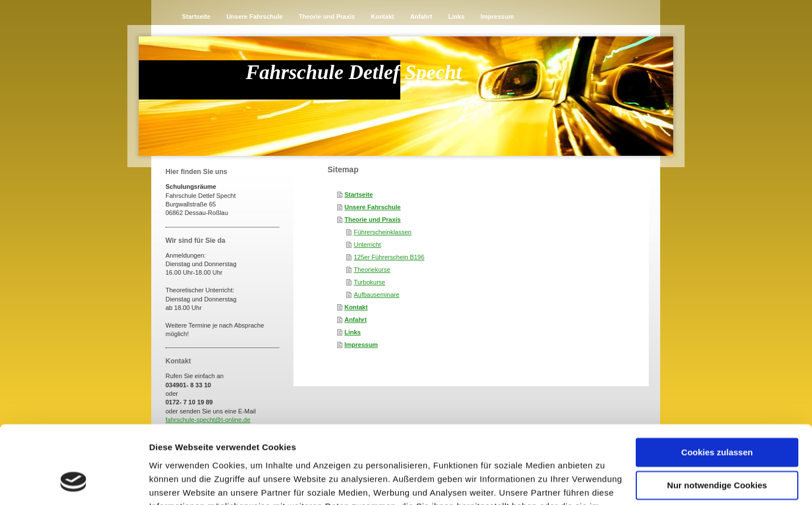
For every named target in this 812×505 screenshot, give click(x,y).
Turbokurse (369, 282)
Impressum (361, 345)
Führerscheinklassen (383, 232)
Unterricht (367, 245)
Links (353, 332)
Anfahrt (356, 320)
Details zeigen (178, 483)
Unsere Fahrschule (373, 207)
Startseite (359, 194)
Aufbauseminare (376, 295)
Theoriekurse (372, 270)
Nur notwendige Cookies (717, 417)
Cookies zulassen (717, 384)
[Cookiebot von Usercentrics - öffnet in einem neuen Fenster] (74, 483)
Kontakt (356, 307)
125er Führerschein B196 (389, 257)
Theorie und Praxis (373, 220)
